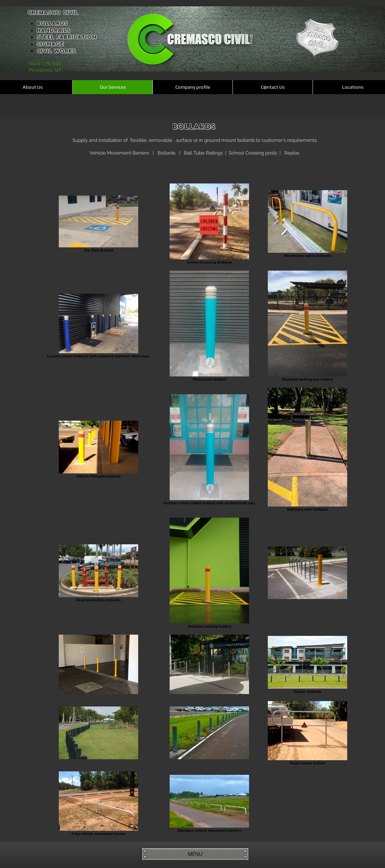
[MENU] (195, 854)
